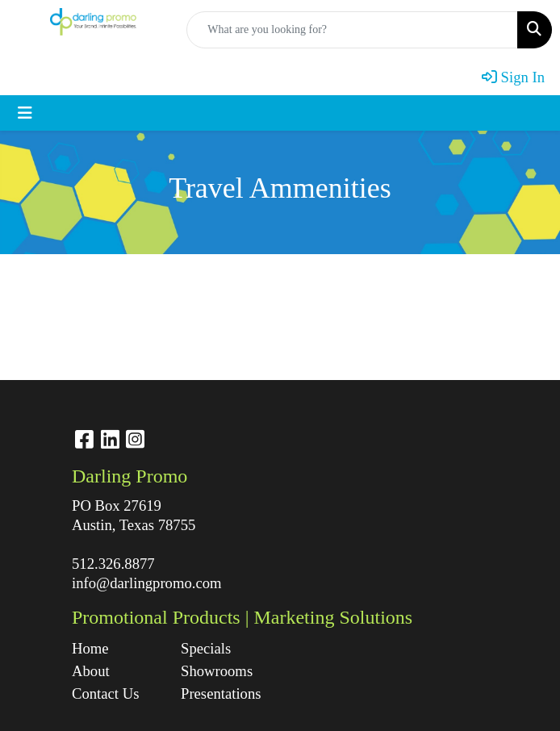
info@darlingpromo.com (147, 583)
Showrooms (217, 671)
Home (90, 648)
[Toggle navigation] (25, 113)
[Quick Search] (352, 30)
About (91, 671)
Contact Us (105, 693)
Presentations (221, 693)
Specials (206, 648)
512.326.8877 (113, 564)
